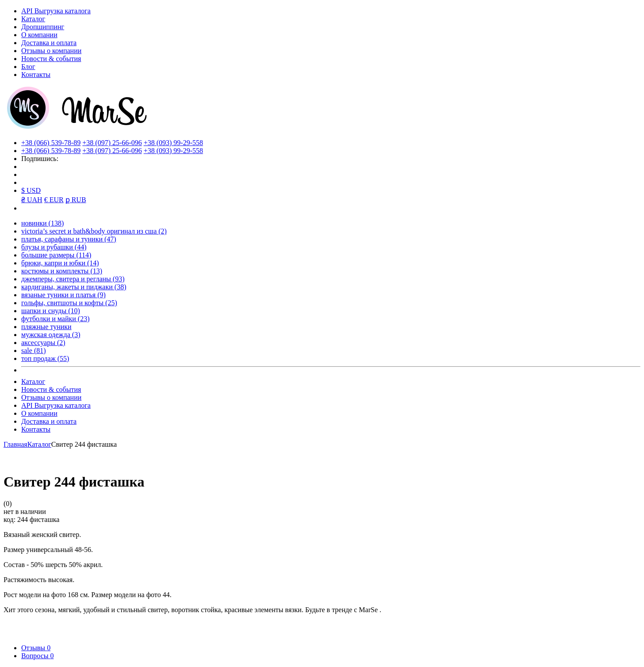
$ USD (31, 190)
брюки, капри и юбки (60, 263)
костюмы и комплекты (62, 271)
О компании (39, 35)
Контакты (36, 75)
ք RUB (76, 200)
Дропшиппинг (43, 27)
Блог (28, 67)
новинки (42, 223)
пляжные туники (46, 327)
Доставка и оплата (49, 43)
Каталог (33, 19)
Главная (15, 444)
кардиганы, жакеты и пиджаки (74, 287)
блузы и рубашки (54, 247)
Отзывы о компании (51, 51)
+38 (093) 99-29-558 (173, 143)
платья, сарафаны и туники (69, 239)
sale (34, 351)
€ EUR (54, 200)
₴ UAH (32, 200)
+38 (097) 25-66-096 (112, 143)
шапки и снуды (51, 311)
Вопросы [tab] (37, 656)
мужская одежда (51, 335)
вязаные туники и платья (63, 295)
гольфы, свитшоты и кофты (69, 303)
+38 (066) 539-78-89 (51, 143)
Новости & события (51, 59)
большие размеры (56, 255)
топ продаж (45, 358)
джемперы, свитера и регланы (73, 279)
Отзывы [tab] (36, 648)
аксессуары (43, 343)
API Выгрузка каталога (56, 11)
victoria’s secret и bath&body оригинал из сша (94, 231)
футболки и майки (55, 319)
